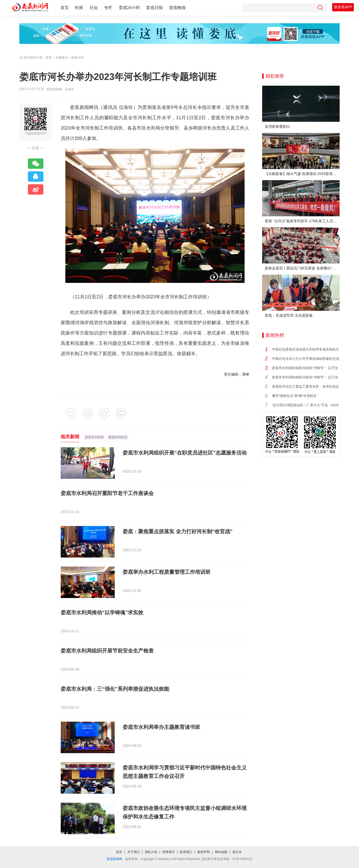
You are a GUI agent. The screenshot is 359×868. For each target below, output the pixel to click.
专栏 (108, 8)
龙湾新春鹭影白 (277, 126)
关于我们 (134, 852)
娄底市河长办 (118, 437)
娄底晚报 (177, 8)
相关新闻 (70, 437)
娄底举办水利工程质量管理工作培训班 (167, 572)
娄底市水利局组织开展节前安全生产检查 (107, 651)
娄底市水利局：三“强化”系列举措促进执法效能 (115, 689)
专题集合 (61, 58)
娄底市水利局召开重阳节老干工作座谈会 (107, 493)
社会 (94, 8)
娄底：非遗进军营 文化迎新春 (289, 315)
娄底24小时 (129, 8)
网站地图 (221, 852)
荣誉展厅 (169, 852)
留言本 (237, 852)
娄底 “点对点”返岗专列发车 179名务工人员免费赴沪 (302, 221)
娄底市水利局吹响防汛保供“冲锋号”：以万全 (305, 368)
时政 (79, 8)
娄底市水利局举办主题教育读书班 (161, 727)
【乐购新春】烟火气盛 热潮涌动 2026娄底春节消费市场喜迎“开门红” (302, 174)
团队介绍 (151, 852)
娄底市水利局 (94, 437)
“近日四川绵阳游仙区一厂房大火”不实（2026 (305, 405)
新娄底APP (343, 7)
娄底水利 (77, 58)
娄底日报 (154, 8)
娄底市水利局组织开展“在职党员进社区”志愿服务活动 (185, 453)
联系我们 (186, 852)
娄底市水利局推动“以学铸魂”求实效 (102, 612)
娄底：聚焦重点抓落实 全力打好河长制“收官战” (178, 531)
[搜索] (320, 8)
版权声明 (204, 852)
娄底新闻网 (54, 89)
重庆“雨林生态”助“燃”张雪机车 (294, 396)
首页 (65, 8)
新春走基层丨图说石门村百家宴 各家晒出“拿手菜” (302, 268)
